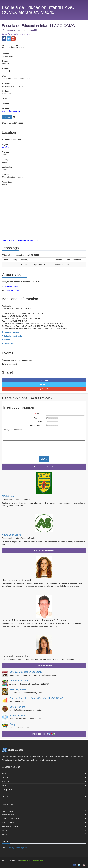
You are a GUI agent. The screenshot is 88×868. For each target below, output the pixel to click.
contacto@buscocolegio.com (17, 848)
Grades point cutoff (12, 291)
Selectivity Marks (11, 287)
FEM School (8, 496)
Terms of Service (38, 861)
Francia (5, 778)
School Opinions (18, 716)
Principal (7, 117)
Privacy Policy (25, 861)
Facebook (44, 380)
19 (57, 418)
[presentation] (24, 447)
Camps (13, 724)
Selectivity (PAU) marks (11, 819)
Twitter (44, 385)
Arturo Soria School (12, 535)
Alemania (5, 782)
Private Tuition (8, 811)
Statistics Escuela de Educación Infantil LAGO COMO (36, 698)
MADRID (5, 147)
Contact (5, 834)
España (5, 774)
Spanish (5, 797)
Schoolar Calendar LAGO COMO (26, 672)
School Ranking (17, 707)
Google (44, 389)
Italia (4, 785)
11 (53, 418)
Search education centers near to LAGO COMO (21, 240)
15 (55, 418)
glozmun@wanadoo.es (11, 111)
